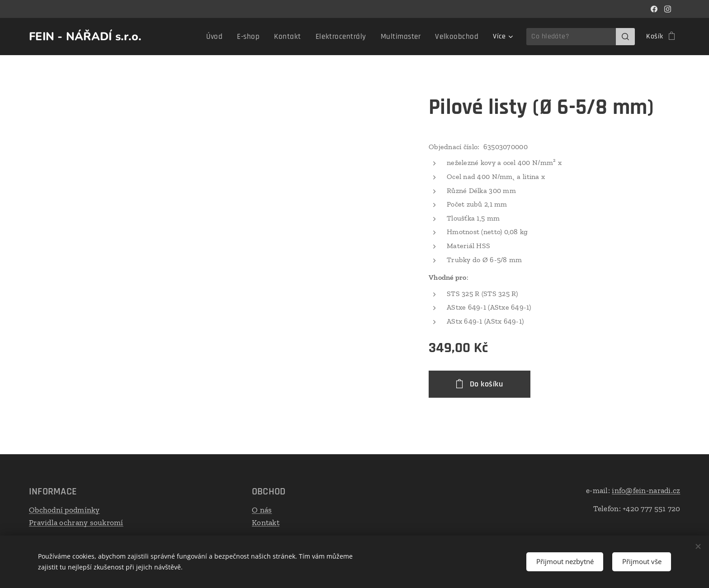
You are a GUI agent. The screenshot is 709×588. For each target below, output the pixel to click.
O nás (262, 510)
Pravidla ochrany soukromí (76, 522)
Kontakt (266, 522)
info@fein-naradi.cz (646, 490)
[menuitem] (191, 37)
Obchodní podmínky (64, 510)
